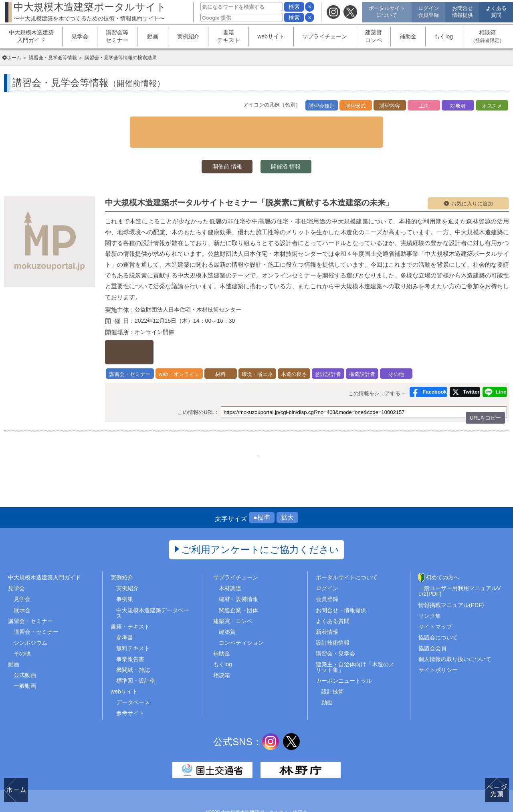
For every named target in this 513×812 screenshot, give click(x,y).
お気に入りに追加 (472, 189)
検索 (294, 7)
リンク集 (430, 593)
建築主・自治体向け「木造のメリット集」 (355, 645)
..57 (316, 428)
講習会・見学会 (335, 631)
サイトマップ (435, 604)
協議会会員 (432, 626)
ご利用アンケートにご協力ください (260, 527)
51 (297, 428)
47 (216, 428)
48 (236, 428)
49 (256, 428)
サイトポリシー (438, 647)
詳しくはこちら (147, 331)
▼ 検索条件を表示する (256, 124)
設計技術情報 (333, 620)
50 (277, 428)
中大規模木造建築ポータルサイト (90, 11)
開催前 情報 (216, 151)
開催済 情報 (297, 151)
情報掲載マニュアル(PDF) (451, 582)
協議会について (438, 615)
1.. (196, 428)
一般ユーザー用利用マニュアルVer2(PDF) (459, 569)
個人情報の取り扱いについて (455, 637)
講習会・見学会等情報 (53, 58)
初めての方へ (442, 555)
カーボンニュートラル (344, 658)
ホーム (14, 58)
